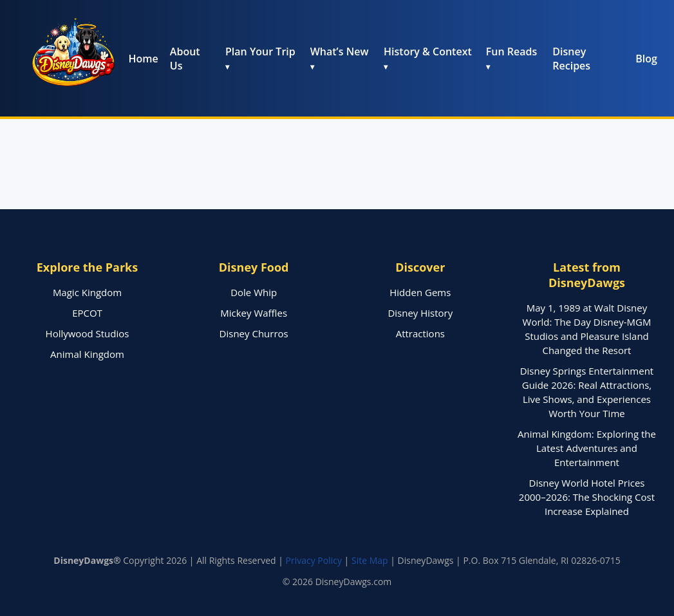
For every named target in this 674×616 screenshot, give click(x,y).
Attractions (420, 333)
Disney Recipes (571, 59)
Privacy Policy (314, 560)
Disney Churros (254, 333)
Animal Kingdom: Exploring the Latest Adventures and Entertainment (587, 448)
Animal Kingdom (87, 354)
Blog (646, 59)
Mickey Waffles (254, 313)
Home (144, 59)
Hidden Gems (420, 292)
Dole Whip (254, 292)
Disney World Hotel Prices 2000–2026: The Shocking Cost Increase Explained (587, 497)
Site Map (370, 560)
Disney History (420, 313)
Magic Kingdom (87, 292)
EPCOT (87, 313)
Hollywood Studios (88, 333)
